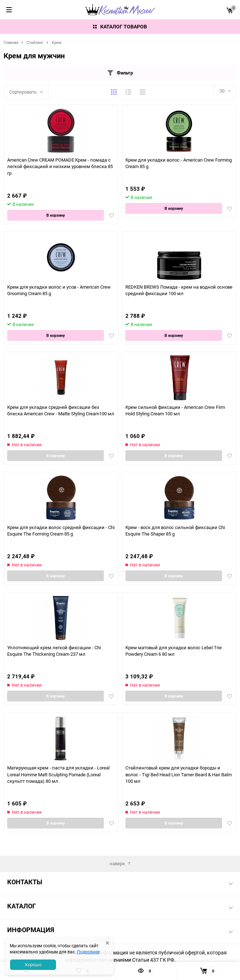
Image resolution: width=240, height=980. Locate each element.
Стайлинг (35, 42)
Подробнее (88, 952)
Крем (57, 42)
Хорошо (33, 965)
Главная (11, 42)
